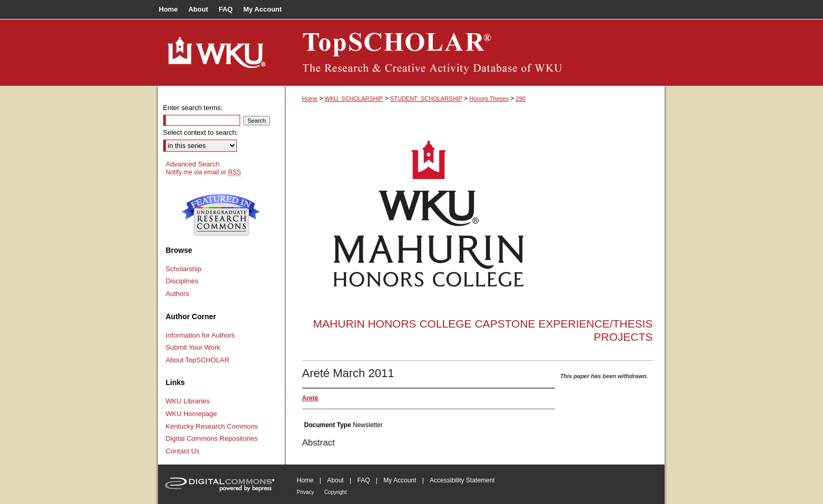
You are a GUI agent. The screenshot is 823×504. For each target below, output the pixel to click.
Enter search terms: (193, 108)
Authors (178, 294)
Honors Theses (489, 98)
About (335, 480)
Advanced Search (193, 164)
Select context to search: (201, 132)
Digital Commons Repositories (212, 438)
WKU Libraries (188, 401)
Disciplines (182, 281)
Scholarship (184, 269)
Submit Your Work (193, 347)
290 (521, 98)
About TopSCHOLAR (198, 360)
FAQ (363, 480)
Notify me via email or (204, 172)
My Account (400, 480)
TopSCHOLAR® (475, 53)
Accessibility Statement (462, 480)
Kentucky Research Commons (212, 426)
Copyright (336, 492)
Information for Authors (201, 335)
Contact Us (183, 451)
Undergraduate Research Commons (221, 215)
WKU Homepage (192, 414)
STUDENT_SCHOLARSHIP (426, 98)
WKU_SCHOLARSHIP (354, 98)
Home (310, 98)
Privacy (306, 492)
